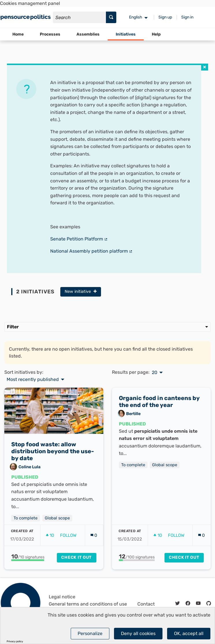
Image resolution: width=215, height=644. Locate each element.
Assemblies (88, 34)
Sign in (187, 17)
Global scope (57, 518)
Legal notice (62, 597)
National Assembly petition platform (91, 251)
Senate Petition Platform (79, 239)
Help (156, 34)
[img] (205, 67)
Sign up (165, 17)
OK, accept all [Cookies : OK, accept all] (189, 633)
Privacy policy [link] (15, 642)
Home (18, 34)
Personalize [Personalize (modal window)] (90, 633)
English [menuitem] (136, 17)
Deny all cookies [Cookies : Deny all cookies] (138, 633)
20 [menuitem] (155, 373)
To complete (26, 518)
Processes (50, 34)
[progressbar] (28, 560)
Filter (108, 327)
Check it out (76, 557)
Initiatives (126, 34)
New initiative (81, 292)
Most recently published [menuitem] (33, 380)
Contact (146, 604)
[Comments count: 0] (94, 535)
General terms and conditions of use (88, 604)
